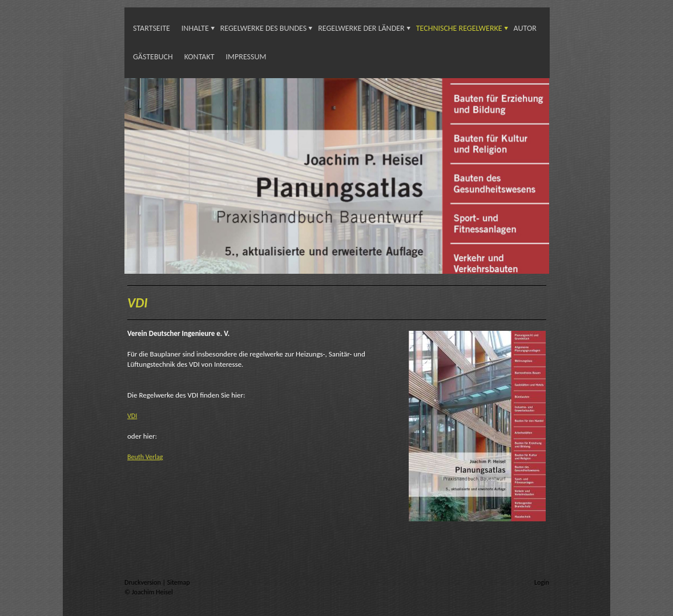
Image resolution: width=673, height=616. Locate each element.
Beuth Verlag (145, 457)
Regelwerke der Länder (361, 28)
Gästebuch (153, 57)
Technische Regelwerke (459, 28)
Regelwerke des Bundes (263, 28)
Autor (525, 28)
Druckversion (143, 582)
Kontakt (200, 57)
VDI (132, 416)
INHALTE (195, 28)
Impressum (246, 57)
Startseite (152, 28)
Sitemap (179, 582)
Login (542, 582)
